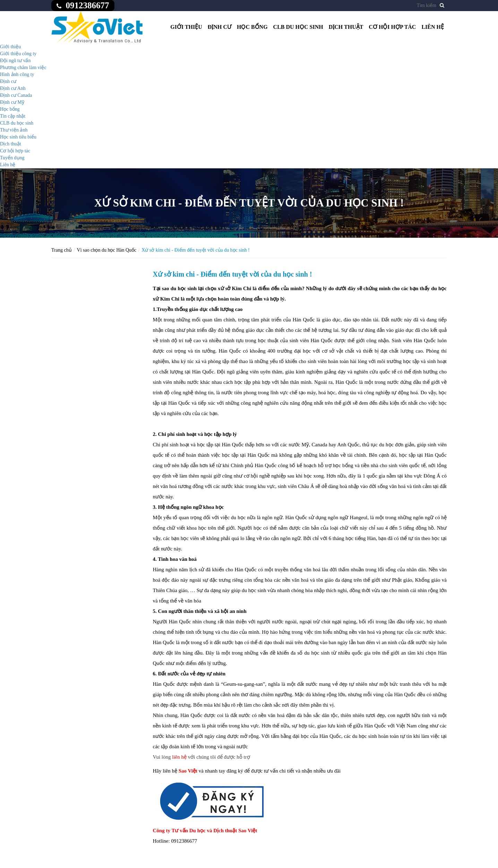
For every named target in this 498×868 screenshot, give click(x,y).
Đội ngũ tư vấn (15, 61)
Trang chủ (62, 250)
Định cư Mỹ (12, 102)
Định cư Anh (13, 88)
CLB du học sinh (298, 27)
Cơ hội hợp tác (392, 27)
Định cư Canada (16, 95)
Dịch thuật (346, 27)
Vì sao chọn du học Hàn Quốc (107, 250)
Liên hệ (433, 27)
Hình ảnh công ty (17, 74)
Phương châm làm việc (23, 68)
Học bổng (252, 27)
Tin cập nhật (13, 116)
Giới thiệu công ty (18, 54)
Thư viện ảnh (14, 130)
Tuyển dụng (12, 158)
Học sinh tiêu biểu (18, 137)
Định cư (220, 27)
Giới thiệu (186, 27)
